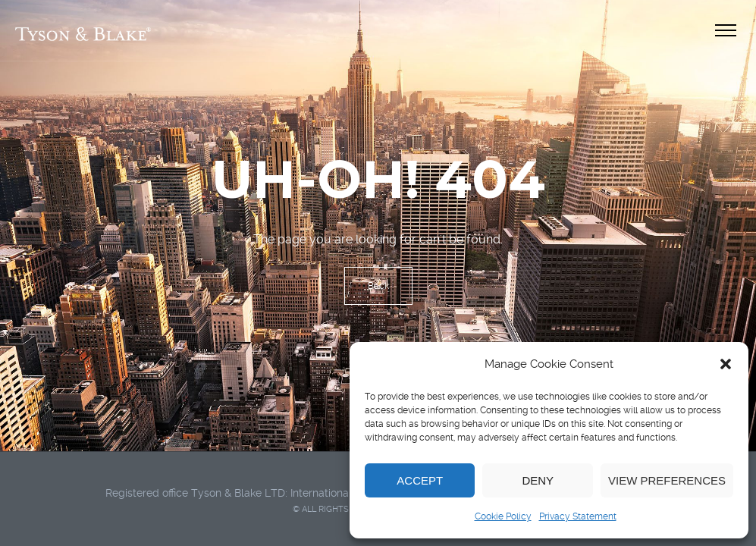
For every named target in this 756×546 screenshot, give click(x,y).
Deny (538, 480)
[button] (726, 364)
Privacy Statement (578, 516)
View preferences (667, 480)
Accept (420, 480)
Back (378, 286)
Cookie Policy (503, 516)
